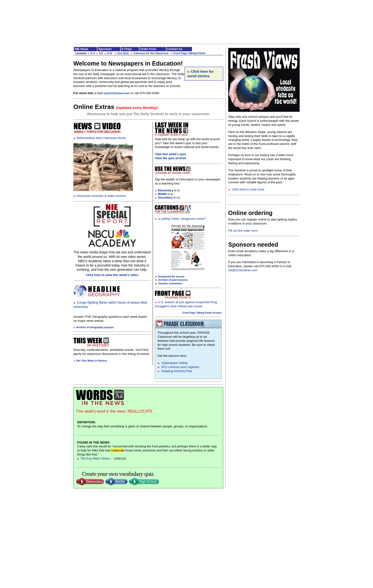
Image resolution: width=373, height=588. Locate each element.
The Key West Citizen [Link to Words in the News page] (94, 458)
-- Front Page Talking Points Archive (201, 313)
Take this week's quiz (170, 154)
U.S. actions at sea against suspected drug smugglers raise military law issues (186, 304)
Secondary (164, 198)
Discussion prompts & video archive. (100, 196)
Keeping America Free (175, 371)
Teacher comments (170, 283)
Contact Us (175, 49)
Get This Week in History (90, 361)
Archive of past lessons (173, 280)
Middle (161, 194)
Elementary (164, 190)
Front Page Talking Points (188, 53)
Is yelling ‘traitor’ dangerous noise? (180, 219)
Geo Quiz (122, 53)
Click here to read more (246, 189)
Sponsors (105, 49)
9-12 (108, 53)
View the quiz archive (170, 158)
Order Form (148, 49)
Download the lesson (171, 276)
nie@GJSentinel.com (116, 93)
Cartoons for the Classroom (150, 53)
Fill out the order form (243, 231)
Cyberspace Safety (173, 363)
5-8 (100, 53)
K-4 (91, 53)
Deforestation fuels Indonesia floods (100, 138)
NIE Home (82, 49)
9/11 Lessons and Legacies (178, 367)
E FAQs (127, 49)
